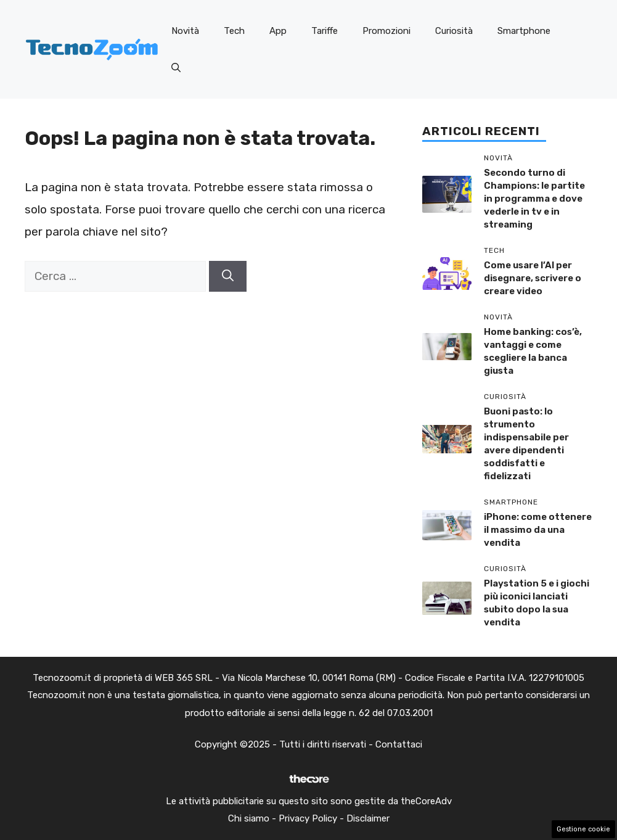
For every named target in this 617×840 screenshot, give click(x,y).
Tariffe (325, 31)
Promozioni (386, 31)
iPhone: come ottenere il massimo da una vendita (538, 530)
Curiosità (454, 31)
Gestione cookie (583, 829)
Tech (234, 31)
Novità (185, 31)
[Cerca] (228, 277)
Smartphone (524, 31)
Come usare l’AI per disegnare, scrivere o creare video (533, 278)
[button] (176, 68)
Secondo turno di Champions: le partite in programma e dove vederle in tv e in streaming (534, 199)
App (278, 31)
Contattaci (399, 744)
